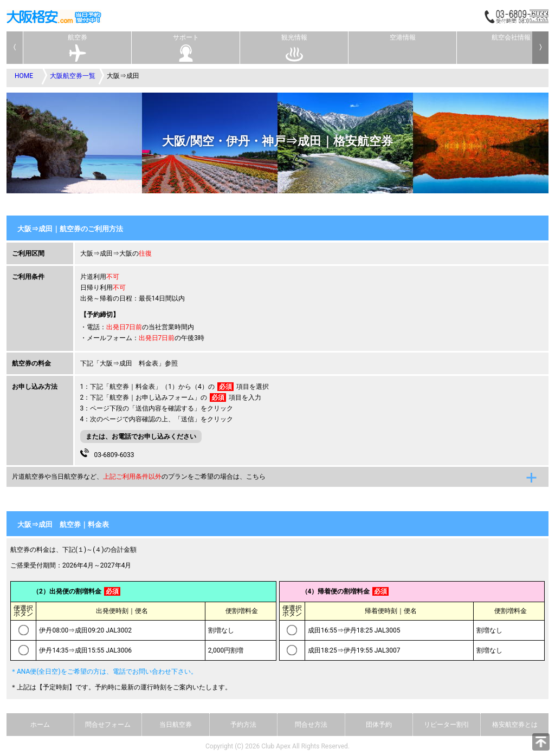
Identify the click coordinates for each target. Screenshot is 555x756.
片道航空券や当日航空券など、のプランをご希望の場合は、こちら (139, 477)
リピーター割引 (447, 725)
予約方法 (243, 725)
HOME (24, 76)
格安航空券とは (515, 725)
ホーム (40, 725)
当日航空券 (176, 725)
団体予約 (379, 725)
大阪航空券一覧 (73, 76)
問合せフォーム (108, 725)
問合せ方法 (311, 725)
